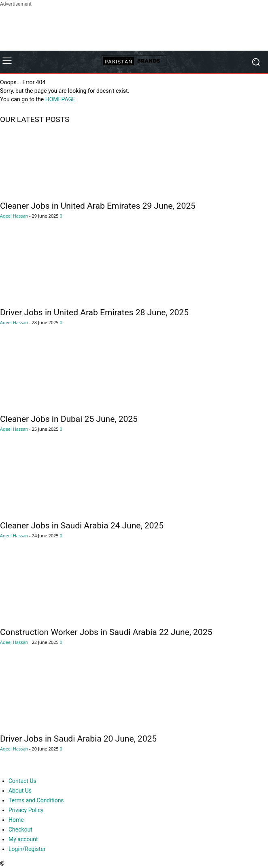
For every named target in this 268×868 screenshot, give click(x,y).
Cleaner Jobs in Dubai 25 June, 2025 (69, 419)
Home (16, 820)
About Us (20, 791)
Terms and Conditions (36, 800)
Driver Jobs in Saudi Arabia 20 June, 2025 (78, 739)
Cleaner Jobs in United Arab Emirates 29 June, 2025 (98, 206)
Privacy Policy (26, 810)
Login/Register (27, 849)
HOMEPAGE (60, 99)
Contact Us (22, 781)
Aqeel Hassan (14, 216)
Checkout (20, 830)
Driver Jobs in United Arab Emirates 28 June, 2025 (94, 312)
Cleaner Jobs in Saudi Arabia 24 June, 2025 (82, 526)
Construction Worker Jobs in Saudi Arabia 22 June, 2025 (106, 632)
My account (23, 839)
